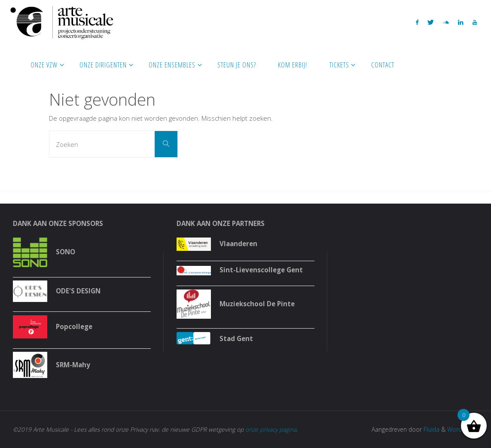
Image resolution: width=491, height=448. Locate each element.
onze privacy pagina (271, 429)
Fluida (431, 429)
